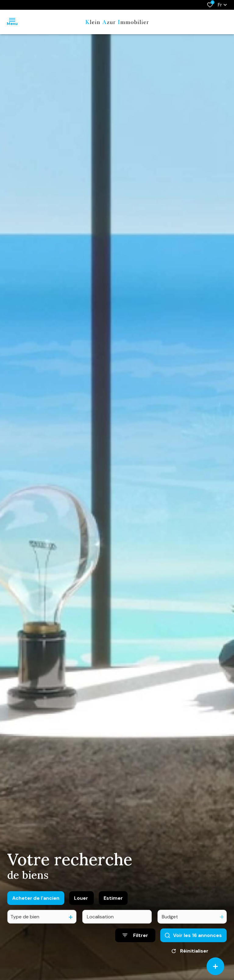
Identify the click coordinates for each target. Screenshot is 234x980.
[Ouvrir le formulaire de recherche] (135, 943)
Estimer (113, 905)
